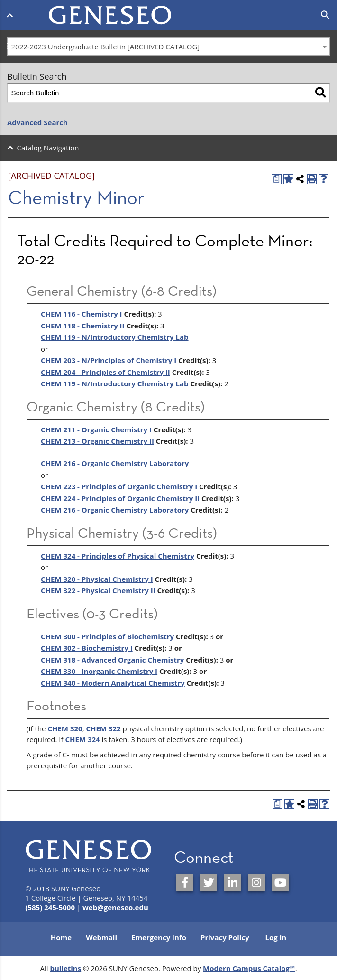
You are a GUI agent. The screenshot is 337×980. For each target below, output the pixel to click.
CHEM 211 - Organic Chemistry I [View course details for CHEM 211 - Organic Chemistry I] (96, 429)
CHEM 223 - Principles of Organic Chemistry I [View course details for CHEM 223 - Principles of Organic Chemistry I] (119, 486)
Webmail (101, 937)
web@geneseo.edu (115, 907)
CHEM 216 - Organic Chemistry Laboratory (115, 463)
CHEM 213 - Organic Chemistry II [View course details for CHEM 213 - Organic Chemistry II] (97, 441)
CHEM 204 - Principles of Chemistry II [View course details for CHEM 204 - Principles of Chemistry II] (105, 372)
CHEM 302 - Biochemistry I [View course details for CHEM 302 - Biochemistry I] (87, 648)
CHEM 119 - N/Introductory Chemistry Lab (115, 337)
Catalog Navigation (48, 148)
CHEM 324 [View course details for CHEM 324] (82, 739)
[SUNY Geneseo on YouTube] (281, 883)
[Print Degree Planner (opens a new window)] (277, 179)
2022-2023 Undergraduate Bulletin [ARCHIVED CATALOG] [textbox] (106, 47)
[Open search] (325, 15)
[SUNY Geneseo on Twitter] (209, 883)
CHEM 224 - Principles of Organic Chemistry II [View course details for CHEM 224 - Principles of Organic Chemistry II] (120, 498)
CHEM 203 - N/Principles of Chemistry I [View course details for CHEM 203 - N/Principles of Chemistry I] (109, 360)
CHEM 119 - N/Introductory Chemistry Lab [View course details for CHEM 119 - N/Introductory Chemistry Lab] (115, 383)
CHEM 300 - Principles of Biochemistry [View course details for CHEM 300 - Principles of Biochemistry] (107, 636)
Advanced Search (37, 122)
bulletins (65, 968)
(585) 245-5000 (50, 907)
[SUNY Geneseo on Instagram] (256, 883)
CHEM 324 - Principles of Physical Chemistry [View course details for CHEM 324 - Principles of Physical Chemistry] (118, 556)
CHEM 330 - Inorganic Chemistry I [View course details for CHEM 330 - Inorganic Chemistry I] (99, 671)
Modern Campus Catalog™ (249, 968)
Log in (276, 937)
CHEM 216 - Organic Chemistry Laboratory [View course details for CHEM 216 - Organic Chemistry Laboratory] (115, 510)
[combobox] (168, 47)
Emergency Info (159, 937)
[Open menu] (12, 13)
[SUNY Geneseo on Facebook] (185, 883)
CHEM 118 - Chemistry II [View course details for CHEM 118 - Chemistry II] (83, 326)
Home (61, 937)
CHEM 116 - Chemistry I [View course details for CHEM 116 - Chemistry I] (82, 314)
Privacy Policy (225, 937)
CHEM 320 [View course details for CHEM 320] (65, 728)
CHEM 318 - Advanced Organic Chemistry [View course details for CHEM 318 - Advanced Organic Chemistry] (112, 660)
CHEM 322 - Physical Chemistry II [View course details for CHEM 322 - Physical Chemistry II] (98, 590)
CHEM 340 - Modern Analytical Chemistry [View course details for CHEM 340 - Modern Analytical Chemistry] (113, 683)
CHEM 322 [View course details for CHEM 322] (103, 728)
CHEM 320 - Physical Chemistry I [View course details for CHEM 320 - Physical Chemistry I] (97, 579)
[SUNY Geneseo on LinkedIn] (233, 883)
